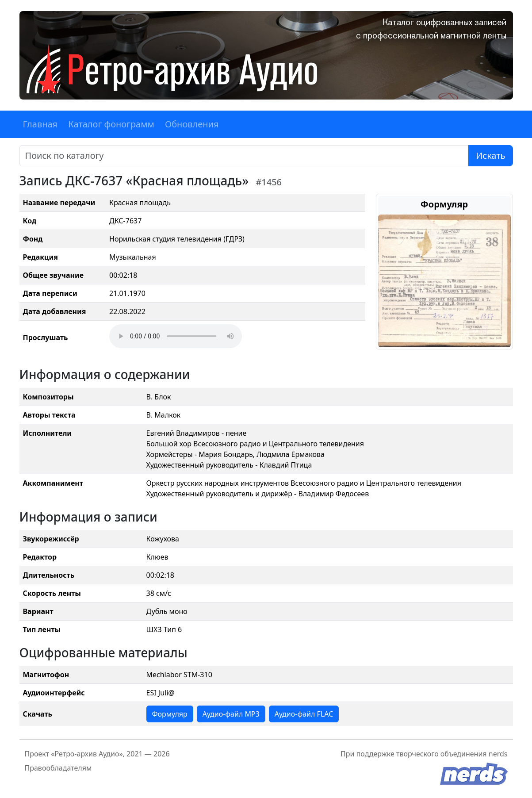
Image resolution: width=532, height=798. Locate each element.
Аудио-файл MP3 (231, 714)
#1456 (269, 182)
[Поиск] (244, 156)
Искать (490, 155)
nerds (498, 754)
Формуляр (170, 714)
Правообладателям (58, 768)
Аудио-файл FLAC (304, 714)
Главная (40, 124)
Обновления (192, 124)
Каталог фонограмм (111, 124)
